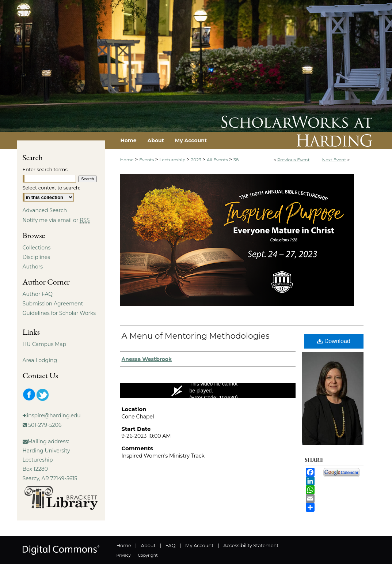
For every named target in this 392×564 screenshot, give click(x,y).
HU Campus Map (45, 344)
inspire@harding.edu (54, 416)
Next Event (334, 160)
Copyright (148, 555)
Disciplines (36, 257)
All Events (218, 160)
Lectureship (173, 160)
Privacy (124, 555)
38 (236, 160)
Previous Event (294, 160)
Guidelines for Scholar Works (59, 313)
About (148, 545)
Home (127, 160)
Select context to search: (52, 188)
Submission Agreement (53, 304)
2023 (196, 160)
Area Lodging (40, 360)
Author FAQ (38, 294)
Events (147, 160)
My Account (199, 545)
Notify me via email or (56, 220)
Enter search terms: (46, 169)
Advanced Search (45, 210)
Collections (37, 248)
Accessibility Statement (251, 545)
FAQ (170, 545)
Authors (33, 267)
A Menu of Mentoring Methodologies (196, 336)
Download (334, 341)
